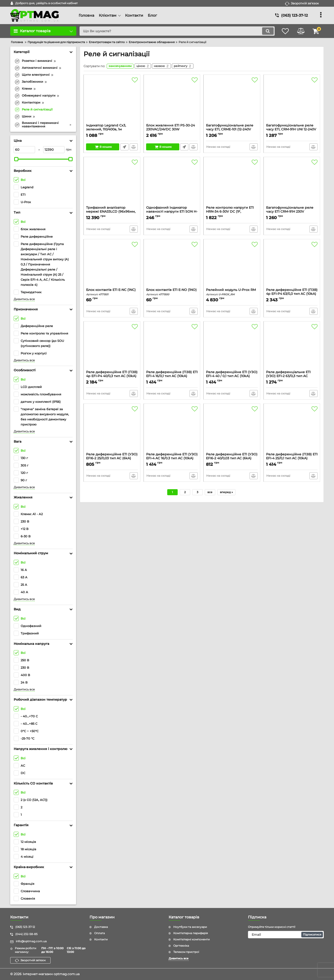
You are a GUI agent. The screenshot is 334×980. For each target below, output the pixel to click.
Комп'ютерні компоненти (191, 939)
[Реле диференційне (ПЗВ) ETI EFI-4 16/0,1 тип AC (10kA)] (172, 348)
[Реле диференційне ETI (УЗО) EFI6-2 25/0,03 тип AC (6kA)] (112, 430)
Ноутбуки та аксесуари (190, 927)
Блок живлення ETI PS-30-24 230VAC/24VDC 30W (172, 130)
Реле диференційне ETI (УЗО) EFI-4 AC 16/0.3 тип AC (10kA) (172, 459)
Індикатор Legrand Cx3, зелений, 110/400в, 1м (112, 130)
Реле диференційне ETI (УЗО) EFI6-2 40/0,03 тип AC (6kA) (232, 459)
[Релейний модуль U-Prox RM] (232, 265)
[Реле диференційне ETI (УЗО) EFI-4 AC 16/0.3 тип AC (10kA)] (172, 430)
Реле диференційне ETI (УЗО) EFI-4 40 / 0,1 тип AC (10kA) (232, 377)
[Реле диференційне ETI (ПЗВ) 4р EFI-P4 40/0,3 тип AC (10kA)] (112, 348)
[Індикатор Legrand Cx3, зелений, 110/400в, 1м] (112, 101)
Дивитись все (24, 299)
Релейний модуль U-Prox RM (232, 293)
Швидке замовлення (124, 148)
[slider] (16, 159)
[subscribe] (286, 935)
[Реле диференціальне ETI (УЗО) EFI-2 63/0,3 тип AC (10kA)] (292, 348)
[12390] (54, 150)
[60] (24, 150)
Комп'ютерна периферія (191, 933)
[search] (176, 31)
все (210, 493)
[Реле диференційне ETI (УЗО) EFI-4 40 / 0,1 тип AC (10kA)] (232, 348)
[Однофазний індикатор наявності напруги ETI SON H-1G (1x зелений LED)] (172, 183)
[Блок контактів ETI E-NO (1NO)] (172, 265)
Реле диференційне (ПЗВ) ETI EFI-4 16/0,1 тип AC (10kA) (172, 377)
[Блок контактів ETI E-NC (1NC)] (112, 265)
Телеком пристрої (186, 952)
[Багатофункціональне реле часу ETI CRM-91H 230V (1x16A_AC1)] (292, 183)
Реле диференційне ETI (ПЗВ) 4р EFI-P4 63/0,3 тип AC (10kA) (292, 295)
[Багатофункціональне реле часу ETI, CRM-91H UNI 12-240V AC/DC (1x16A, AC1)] (292, 101)
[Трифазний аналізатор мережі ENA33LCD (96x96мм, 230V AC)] (112, 183)
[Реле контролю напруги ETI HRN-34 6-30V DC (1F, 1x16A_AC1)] (232, 183)
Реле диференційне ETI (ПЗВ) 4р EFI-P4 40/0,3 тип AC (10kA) (112, 377)
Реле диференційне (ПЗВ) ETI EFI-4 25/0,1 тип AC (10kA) (292, 459)
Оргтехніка (181, 946)
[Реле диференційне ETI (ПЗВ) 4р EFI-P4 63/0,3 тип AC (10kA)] (292, 265)
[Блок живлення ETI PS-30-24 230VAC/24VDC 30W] (172, 101)
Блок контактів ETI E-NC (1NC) (112, 293)
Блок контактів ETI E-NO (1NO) (172, 293)
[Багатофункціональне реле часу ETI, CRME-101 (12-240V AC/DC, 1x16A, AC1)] (232, 101)
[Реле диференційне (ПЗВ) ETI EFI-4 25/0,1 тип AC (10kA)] (292, 430)
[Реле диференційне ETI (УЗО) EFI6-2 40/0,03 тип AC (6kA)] (232, 430)
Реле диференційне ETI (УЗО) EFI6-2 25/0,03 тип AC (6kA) (112, 459)
